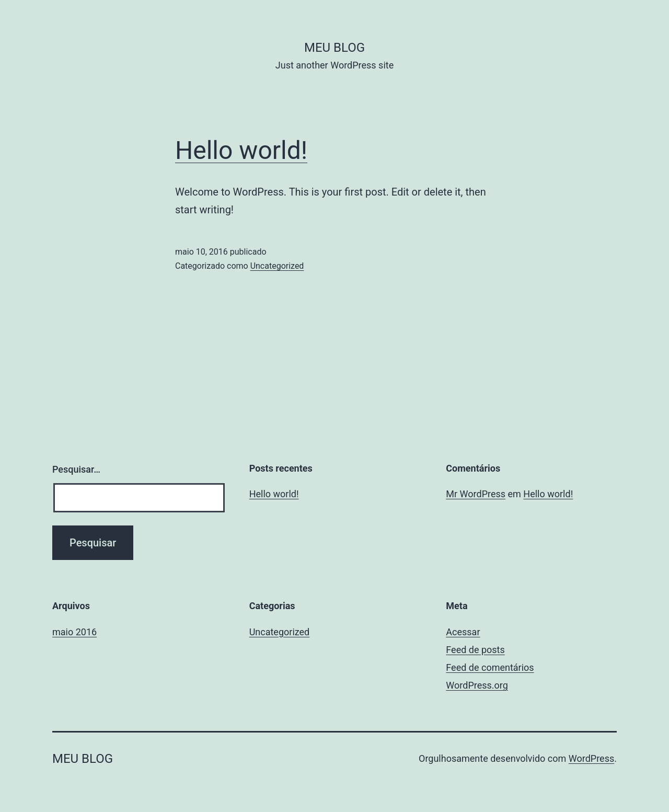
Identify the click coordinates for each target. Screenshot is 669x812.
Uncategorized (277, 266)
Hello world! (241, 150)
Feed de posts (475, 650)
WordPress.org (477, 685)
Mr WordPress (476, 494)
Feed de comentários (490, 667)
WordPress (591, 758)
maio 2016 (74, 632)
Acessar (463, 632)
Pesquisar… (76, 469)
